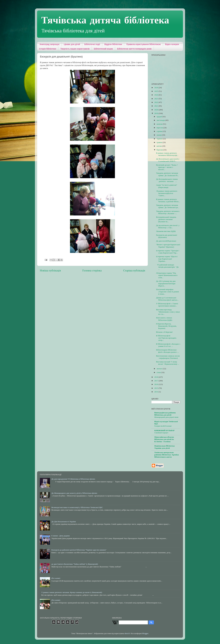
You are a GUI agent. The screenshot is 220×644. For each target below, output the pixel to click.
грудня (160, 117)
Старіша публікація (134, 270)
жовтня (160, 124)
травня (160, 142)
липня (159, 135)
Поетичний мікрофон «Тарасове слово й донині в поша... (168, 292)
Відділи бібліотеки (113, 44)
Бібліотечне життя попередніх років (134, 49)
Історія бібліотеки (48, 49)
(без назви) (56, 578)
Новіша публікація (50, 270)
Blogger (145, 633)
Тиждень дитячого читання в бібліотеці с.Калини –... (168, 212)
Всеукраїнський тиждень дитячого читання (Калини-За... (166, 219)
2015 (156, 388)
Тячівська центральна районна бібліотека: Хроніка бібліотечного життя (167, 455)
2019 (156, 113)
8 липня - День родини (60, 536)
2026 (156, 88)
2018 (156, 377)
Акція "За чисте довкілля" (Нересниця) (167, 186)
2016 (156, 384)
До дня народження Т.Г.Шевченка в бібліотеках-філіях (73, 479)
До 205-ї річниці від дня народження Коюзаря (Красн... (166, 283)
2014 (156, 392)
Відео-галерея (172, 44)
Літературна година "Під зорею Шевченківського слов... (167, 275)
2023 (156, 99)
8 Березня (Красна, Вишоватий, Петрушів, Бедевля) (166, 326)
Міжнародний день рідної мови (166, 417)
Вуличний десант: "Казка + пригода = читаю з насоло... (167, 167)
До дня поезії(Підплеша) (166, 241)
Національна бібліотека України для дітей (165, 447)
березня (160, 150)
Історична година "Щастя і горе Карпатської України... (167, 259)
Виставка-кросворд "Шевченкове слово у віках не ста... (168, 312)
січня (159, 372)
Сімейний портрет (161, 433)
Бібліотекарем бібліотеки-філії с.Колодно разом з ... (168, 351)
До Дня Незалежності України (64, 522)
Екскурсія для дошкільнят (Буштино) (167, 236)
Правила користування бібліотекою (143, 44)
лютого (160, 369)
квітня (159, 146)
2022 (156, 102)
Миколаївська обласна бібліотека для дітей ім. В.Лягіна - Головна (164, 439)
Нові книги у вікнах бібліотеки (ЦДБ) (164, 319)
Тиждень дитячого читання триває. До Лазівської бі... (168, 174)
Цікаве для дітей (72, 44)
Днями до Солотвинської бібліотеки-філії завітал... (167, 299)
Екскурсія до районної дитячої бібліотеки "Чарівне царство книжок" (79, 550)
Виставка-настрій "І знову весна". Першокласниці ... (168, 363)
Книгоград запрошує (50, 44)
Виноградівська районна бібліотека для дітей (165, 414)
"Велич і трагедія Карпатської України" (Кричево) (168, 246)
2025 (156, 91)
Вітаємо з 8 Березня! (164, 332)
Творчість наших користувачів (75, 49)
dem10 (127, 633)
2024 (156, 95)
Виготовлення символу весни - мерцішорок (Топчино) (168, 357)
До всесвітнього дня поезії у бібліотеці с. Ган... (168, 226)
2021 (156, 106)
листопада (161, 120)
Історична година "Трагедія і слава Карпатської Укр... (168, 252)
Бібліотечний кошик (103, 49)
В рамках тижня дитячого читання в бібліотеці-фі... (167, 154)
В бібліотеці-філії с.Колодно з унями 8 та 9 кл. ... (168, 345)
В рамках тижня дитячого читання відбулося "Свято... (167, 193)
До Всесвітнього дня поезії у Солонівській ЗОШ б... (168, 160)
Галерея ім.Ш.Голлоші (163, 426)
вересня (160, 128)
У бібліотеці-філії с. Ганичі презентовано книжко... (167, 305)
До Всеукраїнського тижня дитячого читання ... (167, 180)
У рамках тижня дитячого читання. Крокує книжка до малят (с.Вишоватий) (72, 592)
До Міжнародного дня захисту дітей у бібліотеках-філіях (74, 493)
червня (160, 139)
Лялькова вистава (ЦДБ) (166, 231)
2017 (156, 381)
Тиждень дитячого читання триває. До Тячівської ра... (168, 206)
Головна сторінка (92, 270)
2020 (156, 110)
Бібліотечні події (92, 44)
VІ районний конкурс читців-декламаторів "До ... (167, 267)
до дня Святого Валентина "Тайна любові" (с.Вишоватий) (75, 564)
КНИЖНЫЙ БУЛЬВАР (164, 430)
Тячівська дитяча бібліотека (105, 20)
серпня (160, 131)
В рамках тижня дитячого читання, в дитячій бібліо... (168, 200)
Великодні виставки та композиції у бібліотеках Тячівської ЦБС (77, 507)
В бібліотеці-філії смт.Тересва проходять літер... (166, 338)
